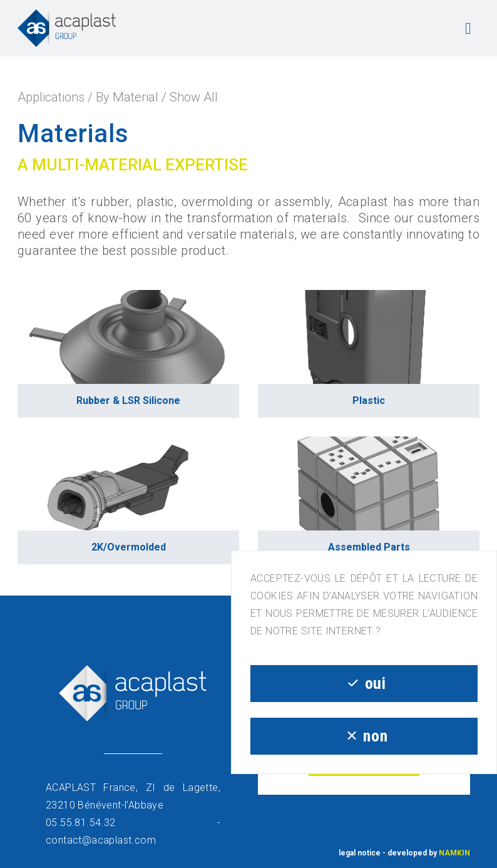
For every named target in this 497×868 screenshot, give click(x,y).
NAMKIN (454, 853)
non (364, 736)
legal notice (360, 853)
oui (364, 683)
